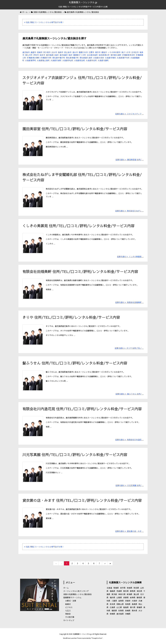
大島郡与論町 (103, 60)
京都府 (128, 601)
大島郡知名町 (91, 60)
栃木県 (126, 591)
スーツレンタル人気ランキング (76, 591)
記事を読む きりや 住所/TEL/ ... (129, 348)
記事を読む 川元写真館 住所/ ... (130, 485)
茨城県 (119, 591)
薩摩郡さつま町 (80, 55)
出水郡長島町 (92, 55)
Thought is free (97, 638)
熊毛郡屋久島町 (86, 58)
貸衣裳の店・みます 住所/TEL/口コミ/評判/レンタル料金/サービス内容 (82, 500)
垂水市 (75, 52)
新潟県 (130, 594)
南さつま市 (126, 52)
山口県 (119, 607)
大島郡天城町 (56, 60)
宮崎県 (112, 614)
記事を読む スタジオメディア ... (129, 114)
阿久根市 (47, 52)
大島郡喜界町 (31, 60)
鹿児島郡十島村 (66, 55)
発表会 (68, 614)
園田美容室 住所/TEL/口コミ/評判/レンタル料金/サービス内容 (75, 129)
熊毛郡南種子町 (72, 58)
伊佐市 (36, 55)
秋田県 (136, 588)
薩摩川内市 (83, 52)
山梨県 (119, 597)
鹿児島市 (26, 52)
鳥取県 (128, 604)
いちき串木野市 (114, 52)
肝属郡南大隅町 (33, 58)
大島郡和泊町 (80, 60)
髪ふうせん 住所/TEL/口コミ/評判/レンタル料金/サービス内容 (75, 363)
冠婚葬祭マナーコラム (72, 597)
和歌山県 (120, 604)
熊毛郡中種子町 (59, 58)
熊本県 (134, 611)
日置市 (91, 52)
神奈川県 (122, 594)
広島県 (112, 607)
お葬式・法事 (71, 601)
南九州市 (29, 55)
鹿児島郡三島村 (52, 55)
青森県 (116, 588)
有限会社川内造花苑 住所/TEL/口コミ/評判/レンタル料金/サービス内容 (82, 409)
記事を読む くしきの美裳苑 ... (130, 257)
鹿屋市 (33, 52)
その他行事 (70, 617)
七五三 (68, 611)
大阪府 (134, 601)
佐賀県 (121, 611)
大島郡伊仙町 (68, 60)
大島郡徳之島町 (43, 60)
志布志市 (135, 52)
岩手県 (123, 588)
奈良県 (112, 604)
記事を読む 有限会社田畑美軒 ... (129, 302)
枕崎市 (40, 52)
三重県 (114, 601)
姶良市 (42, 55)
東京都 (114, 594)
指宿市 (61, 52)
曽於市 (98, 52)
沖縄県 (128, 614)
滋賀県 (121, 601)
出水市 (54, 52)
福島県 (112, 591)
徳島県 (126, 607)
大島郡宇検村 (110, 58)
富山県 (136, 594)
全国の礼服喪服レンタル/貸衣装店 (77, 594)
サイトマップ (69, 620)
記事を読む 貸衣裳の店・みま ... (129, 531)
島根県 (134, 604)
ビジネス (69, 607)
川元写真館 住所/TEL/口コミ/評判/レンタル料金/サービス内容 (75, 455)
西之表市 (68, 52)
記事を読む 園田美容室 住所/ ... (130, 160)
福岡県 (114, 611)
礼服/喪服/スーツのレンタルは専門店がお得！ (44, 22)
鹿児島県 (120, 614)
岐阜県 (133, 597)
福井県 (112, 597)
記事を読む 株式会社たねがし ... (129, 211)
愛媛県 (139, 607)
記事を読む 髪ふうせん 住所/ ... (130, 394)
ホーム (66, 588)
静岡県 (139, 597)
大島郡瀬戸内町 (123, 58)
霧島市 (104, 52)
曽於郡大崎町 (116, 55)
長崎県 (128, 611)
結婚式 (68, 604)
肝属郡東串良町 (129, 55)
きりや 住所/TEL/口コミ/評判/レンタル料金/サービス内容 (71, 317)
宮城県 (130, 588)
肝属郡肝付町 (46, 58)
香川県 (133, 607)
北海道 (109, 588)
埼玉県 (139, 591)
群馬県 (133, 591)
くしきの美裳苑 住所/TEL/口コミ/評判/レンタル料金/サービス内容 (78, 226)
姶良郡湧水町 (104, 55)
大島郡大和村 (99, 58)
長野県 (126, 597)
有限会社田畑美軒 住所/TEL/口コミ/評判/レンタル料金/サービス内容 (80, 271)
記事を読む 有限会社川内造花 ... (129, 440)
